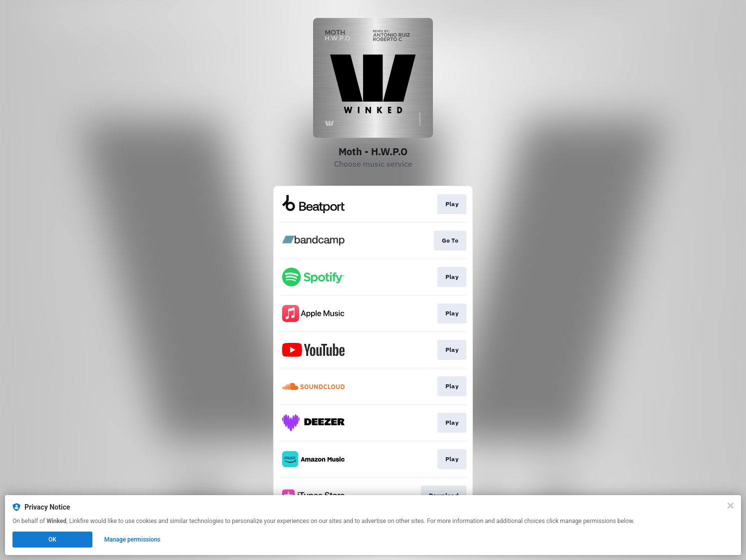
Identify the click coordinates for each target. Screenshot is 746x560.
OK (52, 540)
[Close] (731, 506)
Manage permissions (133, 540)
